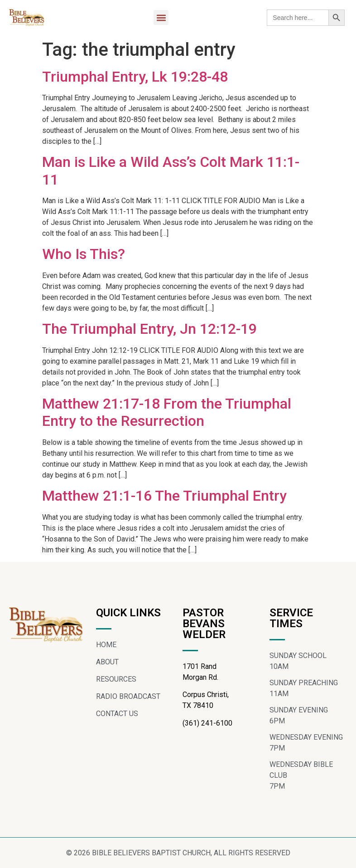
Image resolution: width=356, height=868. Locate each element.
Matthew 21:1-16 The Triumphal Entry (164, 496)
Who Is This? (84, 254)
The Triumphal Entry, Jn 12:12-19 (149, 329)
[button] (161, 17)
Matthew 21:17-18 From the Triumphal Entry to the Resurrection (167, 412)
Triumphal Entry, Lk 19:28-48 (135, 77)
